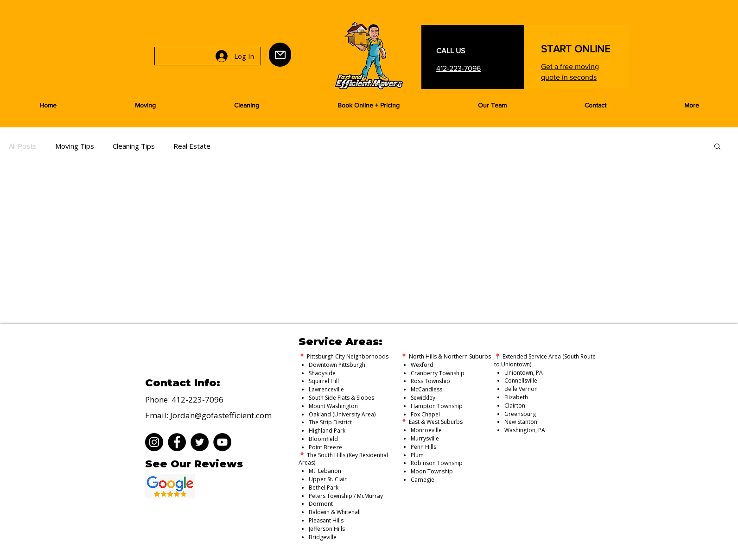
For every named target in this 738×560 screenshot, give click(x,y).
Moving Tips (75, 146)
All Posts (23, 146)
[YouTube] (222, 442)
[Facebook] (177, 442)
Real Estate (192, 146)
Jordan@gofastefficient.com (221, 415)
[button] (145, 105)
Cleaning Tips (134, 146)
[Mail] (280, 55)
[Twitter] (200, 442)
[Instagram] (154, 442)
